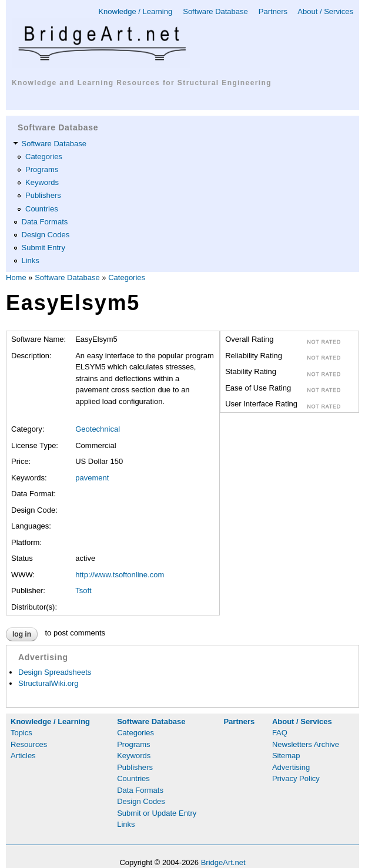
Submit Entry (43, 248)
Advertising (291, 767)
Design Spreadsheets (55, 672)
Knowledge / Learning (135, 11)
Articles (23, 756)
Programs (42, 169)
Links (31, 260)
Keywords (42, 182)
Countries (42, 209)
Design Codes (46, 235)
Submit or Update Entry (157, 813)
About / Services (325, 11)
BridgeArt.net (223, 862)
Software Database (215, 11)
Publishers (43, 195)
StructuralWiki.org (48, 683)
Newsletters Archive (306, 744)
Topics (21, 733)
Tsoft (83, 591)
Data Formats (45, 222)
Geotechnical (98, 429)
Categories (44, 157)
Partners (273, 11)
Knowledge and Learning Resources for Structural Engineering (142, 83)
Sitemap (286, 756)
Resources (29, 744)
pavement (92, 478)
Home (16, 277)
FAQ (280, 733)
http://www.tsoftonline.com (120, 575)
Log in (22, 634)
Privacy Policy (296, 778)
